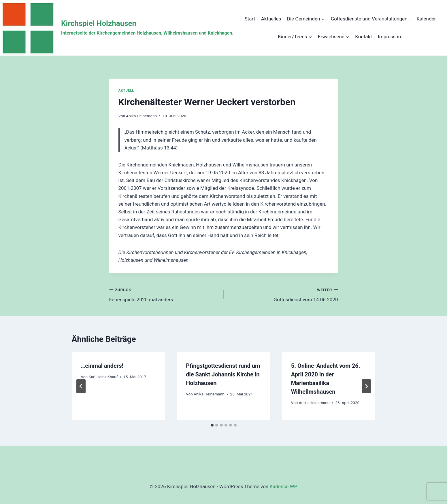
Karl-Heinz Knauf (103, 377)
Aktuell (126, 90)
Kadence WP (283, 486)
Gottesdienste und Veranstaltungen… (371, 19)
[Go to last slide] (81, 386)
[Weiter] (366, 386)
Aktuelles (271, 19)
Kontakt (364, 37)
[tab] (212, 425)
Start (250, 19)
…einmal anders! (102, 366)
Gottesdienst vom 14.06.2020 (283, 294)
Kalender (426, 19)
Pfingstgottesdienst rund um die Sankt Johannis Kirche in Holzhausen (223, 374)
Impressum (390, 37)
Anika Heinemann (141, 116)
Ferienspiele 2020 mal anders (164, 294)
